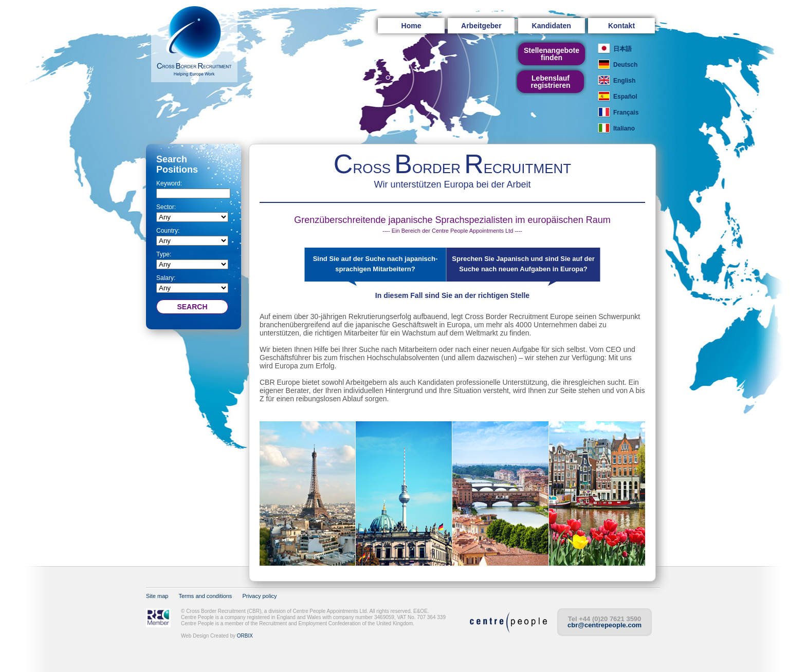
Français (626, 113)
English (624, 81)
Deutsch (625, 65)
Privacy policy (259, 596)
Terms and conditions (205, 596)
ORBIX (245, 636)
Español (625, 97)
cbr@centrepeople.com (604, 625)
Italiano (624, 128)
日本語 (622, 49)
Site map (157, 596)
